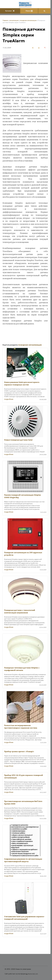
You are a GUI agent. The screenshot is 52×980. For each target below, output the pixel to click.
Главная (5, 20)
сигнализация (14, 20)
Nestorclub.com (33, 974)
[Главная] (25, 4)
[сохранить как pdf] (45, 48)
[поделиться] (33, 48)
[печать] (39, 48)
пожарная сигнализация (28, 20)
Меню (29, 11)
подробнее (9, 399)
